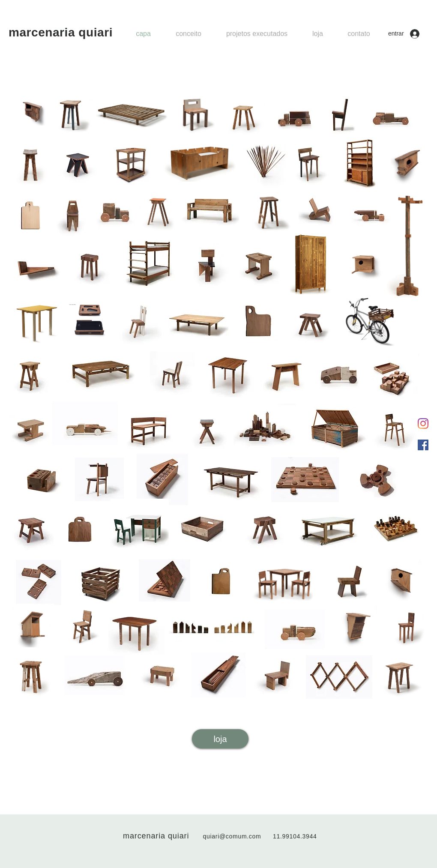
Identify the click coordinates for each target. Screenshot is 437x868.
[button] (257, 34)
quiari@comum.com (232, 836)
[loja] (220, 739)
